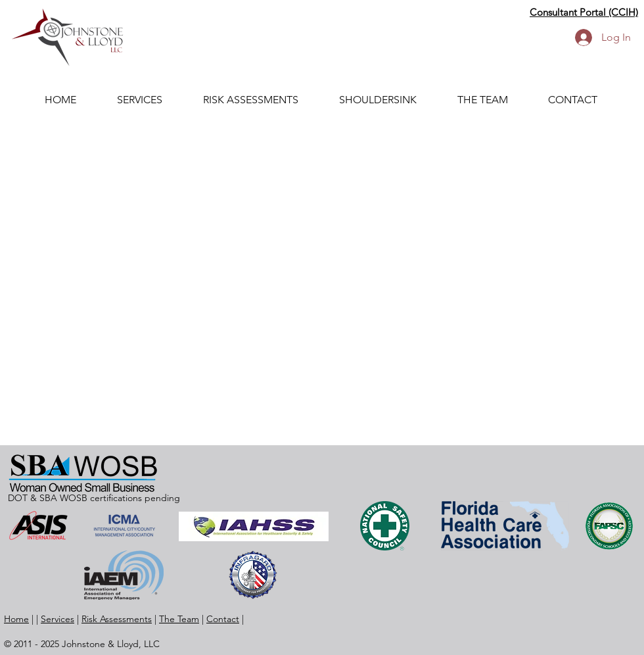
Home (16, 619)
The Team (179, 619)
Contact (223, 619)
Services (57, 619)
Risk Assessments (117, 619)
